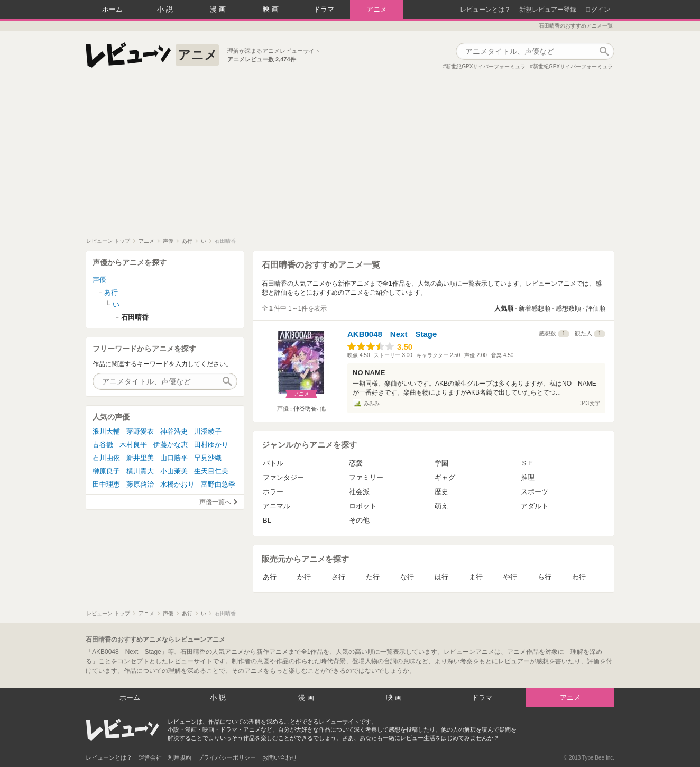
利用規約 (180, 757)
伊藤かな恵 (171, 445)
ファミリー (366, 477)
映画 (272, 9)
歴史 (441, 492)
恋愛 (356, 463)
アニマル (277, 506)
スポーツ (535, 492)
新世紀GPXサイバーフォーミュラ (486, 66)
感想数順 (568, 308)
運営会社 (150, 757)
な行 (407, 577)
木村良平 (133, 445)
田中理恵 (106, 484)
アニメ (377, 9)
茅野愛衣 (140, 431)
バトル (273, 463)
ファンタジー (283, 477)
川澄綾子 (208, 431)
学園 (441, 463)
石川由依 (106, 458)
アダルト (535, 506)
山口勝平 (174, 458)
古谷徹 (103, 445)
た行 (373, 577)
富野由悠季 (218, 484)
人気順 (504, 308)
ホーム (112, 9)
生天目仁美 (211, 471)
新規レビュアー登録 (548, 10)
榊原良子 (106, 471)
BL (267, 520)
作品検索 (604, 51)
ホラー (273, 492)
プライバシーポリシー (227, 757)
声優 (99, 280)
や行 (510, 577)
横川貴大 (140, 471)
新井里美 (140, 458)
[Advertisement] (350, 158)
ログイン (597, 10)
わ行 (579, 577)
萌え (441, 506)
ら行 (545, 577)
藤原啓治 (140, 484)
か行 (304, 577)
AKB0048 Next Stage (392, 334)
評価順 (596, 308)
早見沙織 (208, 458)
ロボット (363, 506)
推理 (528, 477)
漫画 (219, 9)
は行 (441, 577)
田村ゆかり (211, 445)
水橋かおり (177, 484)
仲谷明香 (305, 408)
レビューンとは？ (485, 10)
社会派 (359, 492)
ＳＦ (528, 463)
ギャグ (445, 477)
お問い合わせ (280, 757)
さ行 (338, 577)
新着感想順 (535, 308)
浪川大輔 (106, 431)
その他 (359, 520)
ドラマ (324, 9)
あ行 (270, 577)
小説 (166, 9)
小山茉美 (174, 471)
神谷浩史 (174, 431)
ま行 (476, 577)
